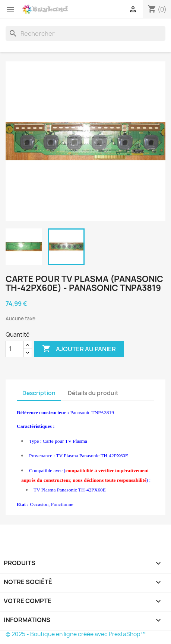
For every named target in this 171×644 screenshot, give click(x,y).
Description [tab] (39, 393)
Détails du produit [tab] (93, 393)
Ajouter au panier (79, 349)
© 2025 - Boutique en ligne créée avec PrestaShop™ (76, 634)
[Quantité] (15, 349)
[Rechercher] (85, 33)
